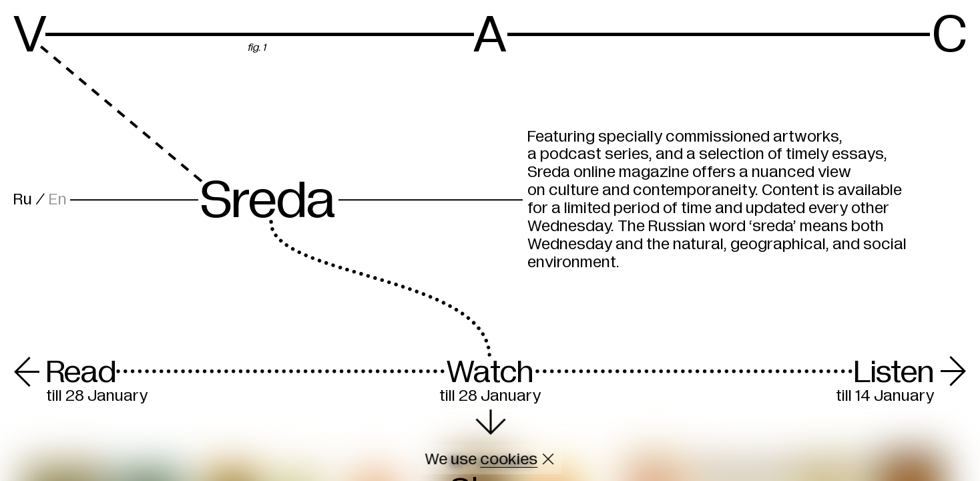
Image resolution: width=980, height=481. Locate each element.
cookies (509, 459)
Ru (23, 199)
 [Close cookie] (549, 459)
